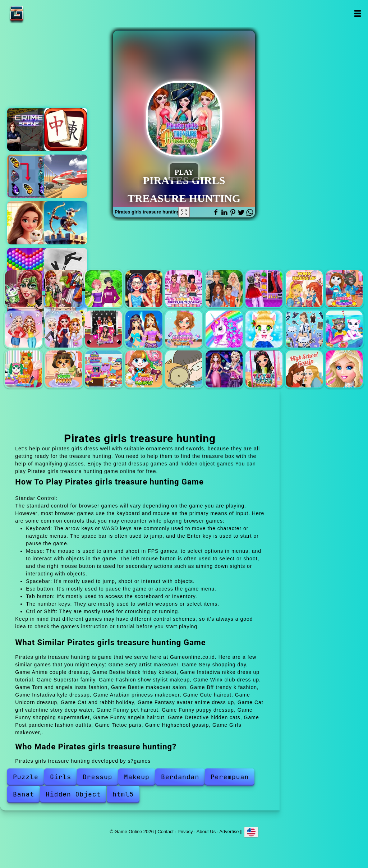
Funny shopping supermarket (104, 369)
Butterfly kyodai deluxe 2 (29, 176)
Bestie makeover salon (24, 329)
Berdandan (180, 777)
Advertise (229, 831)
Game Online (39, 13)
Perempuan (230, 777)
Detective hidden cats (184, 369)
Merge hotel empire (29, 223)
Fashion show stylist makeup (264, 289)
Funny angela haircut (144, 369)
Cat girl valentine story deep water (344, 329)
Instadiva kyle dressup (104, 329)
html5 (123, 794)
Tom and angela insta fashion (344, 289)
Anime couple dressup (104, 289)
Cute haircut (184, 329)
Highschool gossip (304, 369)
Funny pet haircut (24, 369)
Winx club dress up (304, 289)
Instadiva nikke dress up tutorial (184, 289)
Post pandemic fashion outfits (224, 369)
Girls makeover (344, 369)
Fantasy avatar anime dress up (304, 329)
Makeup (137, 777)
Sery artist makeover (24, 289)
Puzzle (26, 777)
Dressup (98, 777)
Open (357, 13)
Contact (165, 831)
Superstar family (224, 289)
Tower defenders (66, 223)
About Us (206, 831)
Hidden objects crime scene (29, 129)
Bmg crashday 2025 (66, 176)
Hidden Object (73, 794)
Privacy (185, 831)
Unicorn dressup (224, 329)
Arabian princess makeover (144, 329)
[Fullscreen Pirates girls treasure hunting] (184, 212)
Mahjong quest (66, 129)
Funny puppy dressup (64, 369)
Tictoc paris (264, 369)
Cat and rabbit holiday (264, 329)
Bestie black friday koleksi (144, 289)
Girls (61, 777)
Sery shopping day (64, 289)
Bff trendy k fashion (64, 329)
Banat (24, 794)
